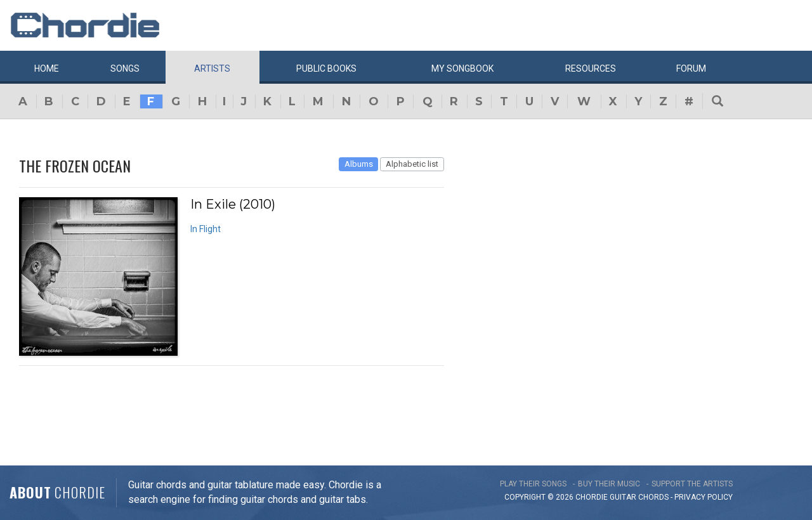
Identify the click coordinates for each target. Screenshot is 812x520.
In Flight (206, 229)
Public (326, 68)
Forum (691, 68)
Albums (359, 164)
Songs (125, 68)
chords (653, 497)
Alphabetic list (412, 164)
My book (462, 68)
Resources (591, 68)
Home (47, 68)
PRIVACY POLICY (704, 497)
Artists (212, 68)
